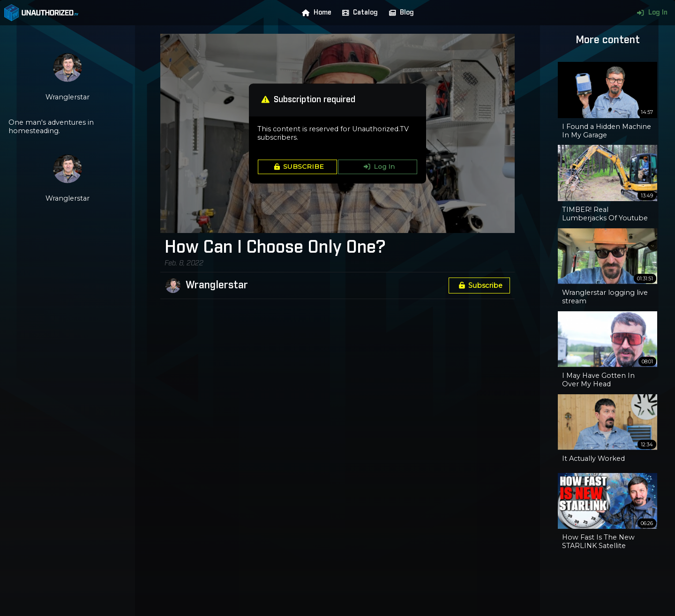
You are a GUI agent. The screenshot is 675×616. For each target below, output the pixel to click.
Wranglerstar (217, 285)
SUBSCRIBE (297, 167)
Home (315, 13)
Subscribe (479, 285)
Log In (650, 13)
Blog (399, 13)
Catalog (358, 13)
